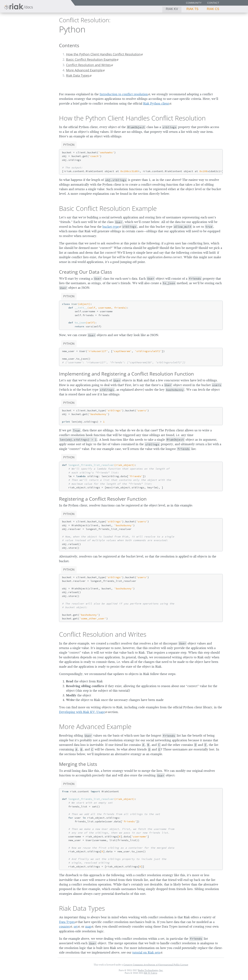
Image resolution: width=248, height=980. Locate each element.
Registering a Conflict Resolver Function (103, 499)
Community (194, 3)
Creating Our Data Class (86, 272)
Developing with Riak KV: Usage (82, 712)
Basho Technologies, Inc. (151, 970)
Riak (15, 29)
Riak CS (213, 9)
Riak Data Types (78, 75)
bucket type (111, 227)
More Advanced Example (84, 70)
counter (64, 927)
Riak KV (172, 9)
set (76, 927)
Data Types (67, 922)
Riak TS (192, 9)
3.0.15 (35, 29)
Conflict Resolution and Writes (88, 65)
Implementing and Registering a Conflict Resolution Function (126, 374)
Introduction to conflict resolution (124, 94)
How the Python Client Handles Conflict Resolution (103, 54)
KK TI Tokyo (151, 973)
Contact (213, 3)
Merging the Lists (78, 764)
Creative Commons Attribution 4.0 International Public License (156, 965)
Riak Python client (156, 103)
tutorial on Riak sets (146, 952)
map (88, 927)
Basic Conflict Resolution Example (91, 59)
